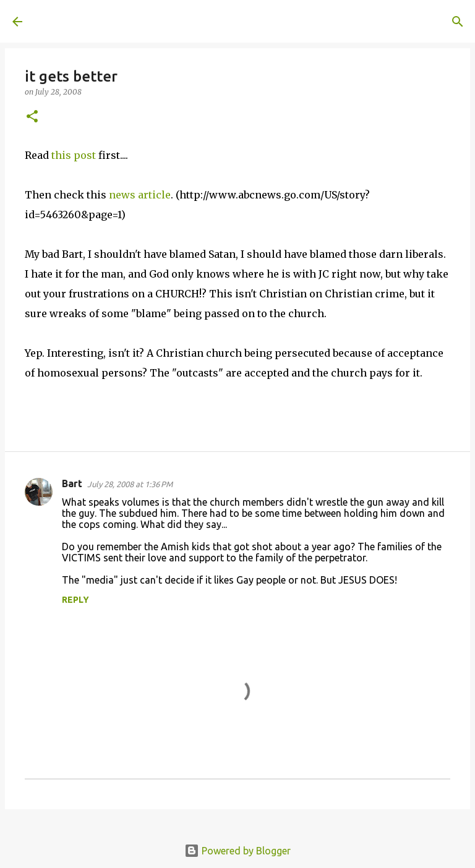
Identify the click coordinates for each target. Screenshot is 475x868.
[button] (32, 117)
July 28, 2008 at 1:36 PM (130, 484)
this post (74, 155)
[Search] (208, 22)
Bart (72, 483)
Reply (75, 600)
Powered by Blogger (237, 851)
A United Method (113, 21)
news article (140, 195)
